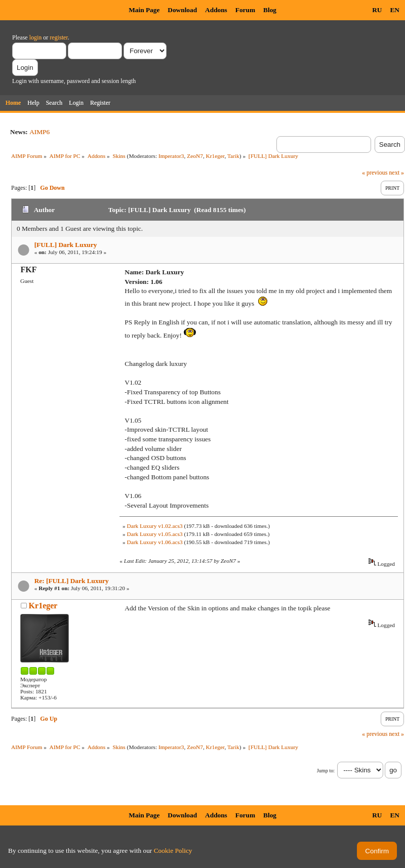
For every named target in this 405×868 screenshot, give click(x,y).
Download (182, 10)
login (36, 37)
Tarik (233, 156)
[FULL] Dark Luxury (66, 245)
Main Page (144, 10)
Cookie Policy (173, 851)
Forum (245, 10)
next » (396, 173)
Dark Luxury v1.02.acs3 (154, 526)
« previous (375, 173)
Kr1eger (215, 156)
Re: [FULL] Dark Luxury (72, 581)
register (58, 37)
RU (377, 10)
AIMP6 (39, 132)
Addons (216, 10)
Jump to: (326, 771)
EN (395, 10)
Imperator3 (171, 156)
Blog (270, 10)
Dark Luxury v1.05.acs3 (154, 534)
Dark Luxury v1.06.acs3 (154, 542)
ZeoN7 (195, 156)
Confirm (377, 851)
